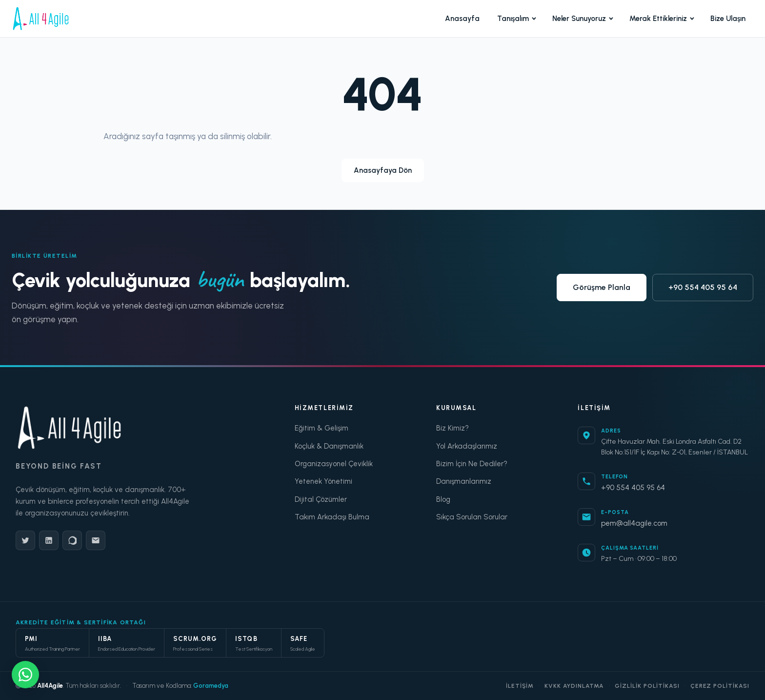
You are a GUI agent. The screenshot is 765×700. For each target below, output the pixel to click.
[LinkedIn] (49, 540)
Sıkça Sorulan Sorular (472, 517)
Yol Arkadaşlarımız (467, 446)
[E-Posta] (96, 540)
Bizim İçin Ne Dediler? (472, 464)
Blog (443, 499)
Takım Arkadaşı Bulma (332, 517)
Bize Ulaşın (728, 19)
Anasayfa (462, 19)
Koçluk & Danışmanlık (329, 446)
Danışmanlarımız (464, 481)
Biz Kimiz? (453, 428)
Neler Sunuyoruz (583, 19)
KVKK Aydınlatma (574, 686)
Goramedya (211, 686)
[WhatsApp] (72, 540)
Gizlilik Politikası (647, 686)
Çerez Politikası (720, 686)
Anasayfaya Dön (383, 170)
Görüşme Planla (602, 287)
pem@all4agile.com (634, 523)
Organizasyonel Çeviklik (334, 464)
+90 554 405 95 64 (703, 287)
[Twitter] (25, 540)
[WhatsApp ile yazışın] (25, 675)
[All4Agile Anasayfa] (41, 19)
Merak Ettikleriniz (662, 19)
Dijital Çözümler (321, 499)
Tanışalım (517, 19)
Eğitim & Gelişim (322, 428)
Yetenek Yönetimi (323, 481)
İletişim (520, 686)
